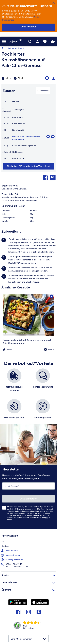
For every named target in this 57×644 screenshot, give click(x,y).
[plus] (53, 91)
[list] (29, 397)
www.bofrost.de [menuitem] (11, 555)
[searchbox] (30, 42)
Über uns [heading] (28, 589)
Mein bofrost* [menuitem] (10, 551)
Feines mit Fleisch (16, 48)
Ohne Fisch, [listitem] (7, 189)
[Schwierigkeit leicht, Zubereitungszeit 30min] (19, 78)
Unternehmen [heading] (28, 582)
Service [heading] (28, 575)
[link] (16, 42)
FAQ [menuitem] (3, 542)
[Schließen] (54, 3)
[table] (29, 132)
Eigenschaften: (10, 186)
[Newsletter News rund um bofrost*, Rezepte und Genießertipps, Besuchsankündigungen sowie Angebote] (29, 497)
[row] (29, 211)
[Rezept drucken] (53, 78)
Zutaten (9, 91)
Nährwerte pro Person (13, 206)
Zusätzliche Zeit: (10, 194)
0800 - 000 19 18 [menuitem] (12, 564)
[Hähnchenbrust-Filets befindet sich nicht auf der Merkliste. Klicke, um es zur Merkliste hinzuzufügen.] (48, 137)
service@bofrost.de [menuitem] (12, 560)
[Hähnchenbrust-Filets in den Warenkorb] (53, 137)
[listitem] (29, 246)
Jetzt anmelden (29, 499)
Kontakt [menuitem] (5, 546)
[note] (29, 350)
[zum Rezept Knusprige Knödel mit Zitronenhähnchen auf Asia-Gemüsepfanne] (29, 315)
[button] (5, 42)
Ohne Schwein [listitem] (20, 189)
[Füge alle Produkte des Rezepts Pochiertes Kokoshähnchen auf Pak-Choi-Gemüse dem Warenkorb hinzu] (29, 166)
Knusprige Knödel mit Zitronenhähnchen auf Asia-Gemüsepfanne (27, 342)
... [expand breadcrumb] (6, 48)
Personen (44, 91)
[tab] (37, 42)
